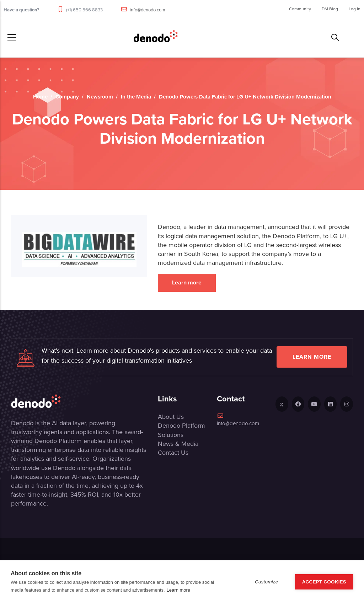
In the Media (136, 97)
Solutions (171, 435)
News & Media (178, 444)
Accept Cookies (324, 582)
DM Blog (330, 9)
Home (40, 97)
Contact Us (173, 453)
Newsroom (100, 97)
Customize (267, 582)
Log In (355, 9)
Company (67, 97)
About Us (171, 417)
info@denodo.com (148, 10)
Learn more (187, 282)
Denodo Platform (181, 426)
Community (300, 9)
